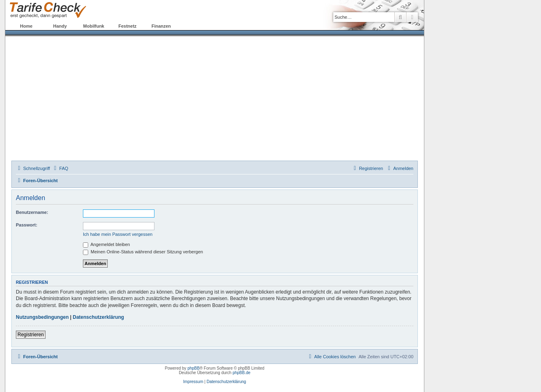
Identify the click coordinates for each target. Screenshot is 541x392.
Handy (60, 26)
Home (26, 26)
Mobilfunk (94, 26)
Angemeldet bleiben (106, 244)
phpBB (193, 368)
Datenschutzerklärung (98, 317)
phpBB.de (241, 373)
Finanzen (161, 26)
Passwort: (27, 225)
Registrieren (31, 335)
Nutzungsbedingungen (42, 317)
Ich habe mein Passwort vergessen (118, 234)
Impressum (193, 382)
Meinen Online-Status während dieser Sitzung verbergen (143, 252)
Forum (195, 26)
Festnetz (127, 26)
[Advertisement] (215, 100)
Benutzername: (32, 212)
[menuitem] (60, 168)
